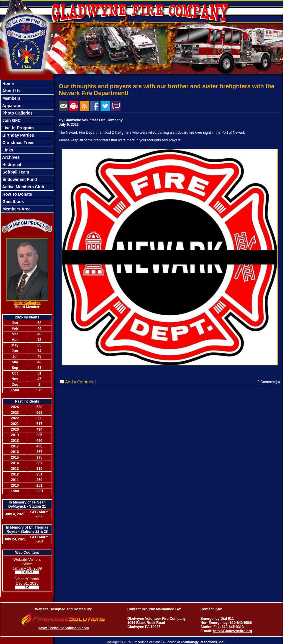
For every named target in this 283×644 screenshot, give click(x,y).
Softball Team (15, 172)
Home (8, 84)
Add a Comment (81, 382)
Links (7, 150)
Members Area (16, 209)
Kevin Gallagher (27, 303)
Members (11, 98)
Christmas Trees (18, 143)
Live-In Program (17, 128)
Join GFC (11, 120)
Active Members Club (23, 187)
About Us (11, 91)
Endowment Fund (19, 179)
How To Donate (17, 194)
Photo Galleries (17, 113)
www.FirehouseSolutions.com (64, 628)
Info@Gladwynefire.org (233, 631)
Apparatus (12, 106)
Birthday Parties (18, 135)
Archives (10, 157)
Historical (11, 165)
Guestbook (13, 202)
